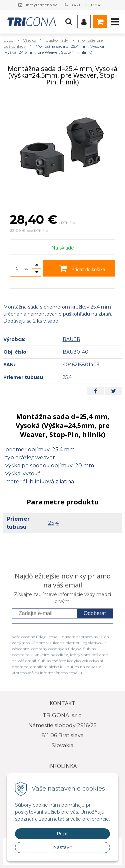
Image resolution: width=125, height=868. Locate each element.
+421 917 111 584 (86, 5)
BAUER (71, 339)
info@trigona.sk (41, 5)
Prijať (62, 834)
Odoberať (95, 613)
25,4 (53, 523)
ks (26, 268)
